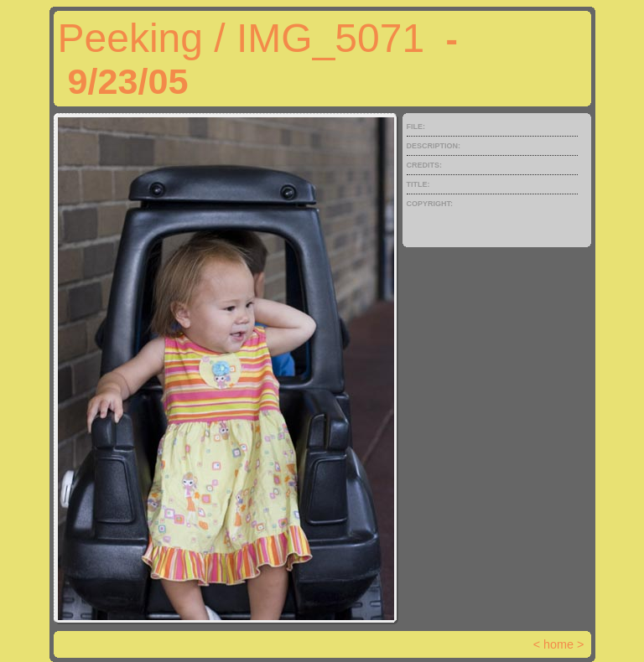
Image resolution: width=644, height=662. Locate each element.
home (558, 644)
